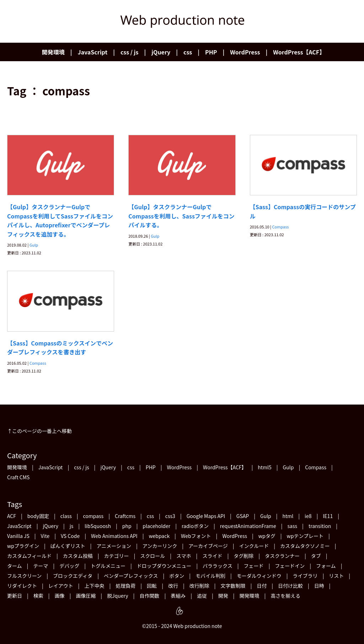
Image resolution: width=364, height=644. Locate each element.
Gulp (34, 245)
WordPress (245, 52)
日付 (262, 586)
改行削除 (199, 586)
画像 (60, 596)
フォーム (326, 566)
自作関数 (149, 596)
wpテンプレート (305, 536)
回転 (152, 586)
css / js (130, 52)
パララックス (218, 566)
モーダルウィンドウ (259, 576)
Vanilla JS (18, 536)
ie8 (308, 516)
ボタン (177, 576)
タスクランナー (282, 556)
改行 (173, 586)
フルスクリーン (24, 576)
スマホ (184, 556)
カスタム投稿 (78, 556)
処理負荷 (125, 586)
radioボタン (195, 526)
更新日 (15, 596)
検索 (38, 596)
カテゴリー (116, 556)
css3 (170, 516)
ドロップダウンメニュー (164, 566)
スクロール (152, 556)
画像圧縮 (86, 596)
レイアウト (61, 586)
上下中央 (95, 586)
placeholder (156, 526)
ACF (12, 516)
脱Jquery (118, 596)
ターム (15, 566)
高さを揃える (285, 596)
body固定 (38, 516)
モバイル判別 (210, 576)
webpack (159, 536)
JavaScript (93, 52)
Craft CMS (18, 477)
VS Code (70, 536)
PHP (211, 52)
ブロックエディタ (73, 576)
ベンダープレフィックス (131, 576)
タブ (316, 556)
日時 (319, 586)
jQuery (161, 52)
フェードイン (290, 566)
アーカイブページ (208, 546)
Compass (281, 227)
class (66, 516)
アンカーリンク (160, 546)
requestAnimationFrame (248, 526)
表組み (178, 596)
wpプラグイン (23, 546)
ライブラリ (305, 576)
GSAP (243, 516)
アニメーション (114, 546)
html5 (265, 467)
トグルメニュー (108, 566)
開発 (223, 596)
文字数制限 (233, 586)
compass (93, 516)
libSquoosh (98, 526)
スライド (212, 556)
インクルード (254, 546)
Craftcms (125, 516)
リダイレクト (22, 586)
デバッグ (69, 566)
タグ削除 (243, 556)
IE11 (328, 516)
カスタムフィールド (29, 556)
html (288, 516)
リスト (336, 576)
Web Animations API (114, 536)
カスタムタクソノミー (305, 546)
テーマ (41, 566)
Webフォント (196, 536)
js (71, 526)
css (188, 52)
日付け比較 (290, 586)
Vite (45, 536)
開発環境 (53, 52)
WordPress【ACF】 (299, 52)
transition (320, 526)
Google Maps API (206, 516)
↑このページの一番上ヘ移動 (39, 431)
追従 (202, 596)
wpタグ (267, 536)
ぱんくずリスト (68, 546)
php (127, 526)
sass (293, 526)
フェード (253, 566)
